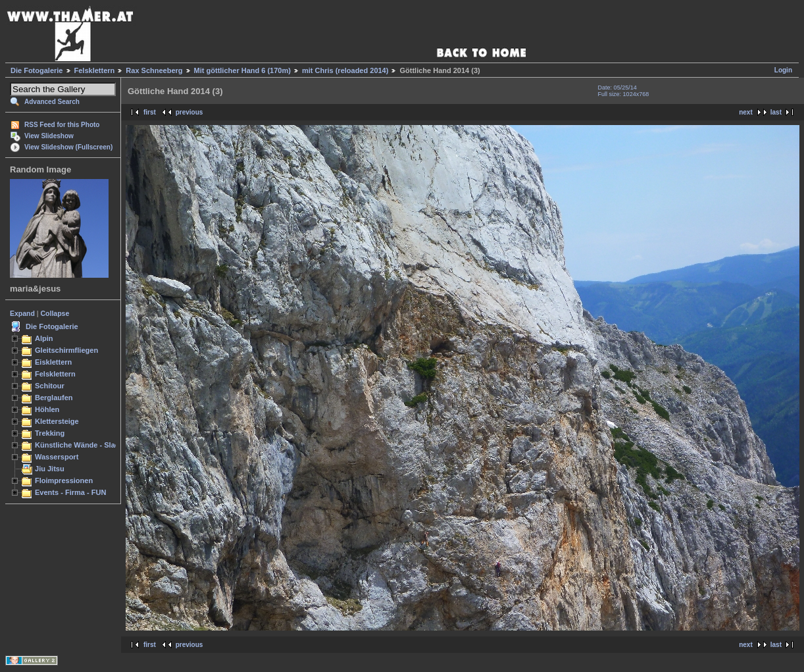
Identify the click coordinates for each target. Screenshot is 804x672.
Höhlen (47, 409)
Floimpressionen (64, 480)
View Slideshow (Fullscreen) (68, 147)
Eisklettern (53, 362)
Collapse (55, 313)
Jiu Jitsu (50, 469)
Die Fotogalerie (37, 70)
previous (189, 112)
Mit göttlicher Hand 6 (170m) (242, 70)
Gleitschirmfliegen (66, 350)
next (746, 112)
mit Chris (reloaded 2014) (345, 70)
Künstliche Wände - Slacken (83, 445)
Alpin (44, 338)
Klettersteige (57, 421)
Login (783, 70)
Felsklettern (95, 70)
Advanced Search (52, 102)
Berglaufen (54, 398)
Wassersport (57, 457)
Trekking (50, 433)
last (776, 112)
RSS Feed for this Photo (62, 125)
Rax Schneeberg (154, 70)
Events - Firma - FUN (70, 492)
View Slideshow (49, 136)
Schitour (50, 386)
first (150, 112)
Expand (22, 313)
